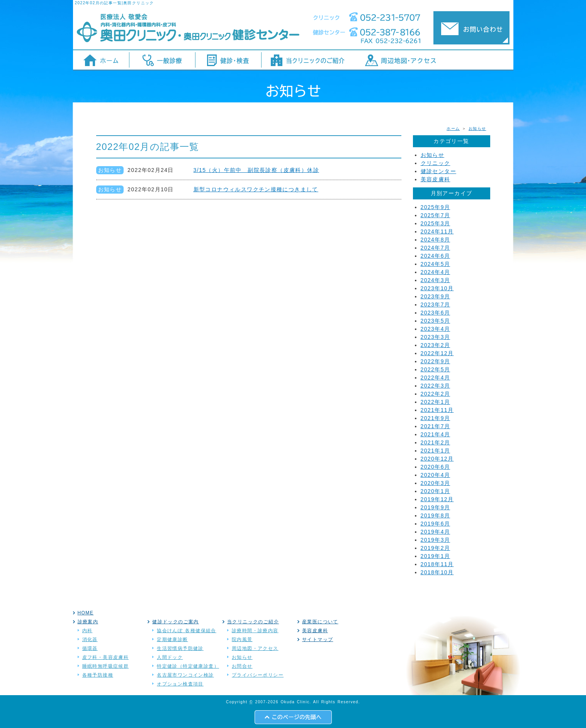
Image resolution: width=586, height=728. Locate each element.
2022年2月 (436, 394)
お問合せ (242, 666)
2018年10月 (437, 572)
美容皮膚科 (436, 179)
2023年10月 (437, 288)
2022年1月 (436, 402)
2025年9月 (436, 207)
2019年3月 (436, 540)
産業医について (320, 622)
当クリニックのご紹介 (253, 622)
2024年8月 (436, 240)
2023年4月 (436, 329)
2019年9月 (436, 507)
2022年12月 (437, 353)
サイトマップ (318, 640)
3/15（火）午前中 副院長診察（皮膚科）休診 (256, 170)
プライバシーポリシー (258, 675)
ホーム (453, 128)
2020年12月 (437, 459)
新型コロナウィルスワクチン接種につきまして (256, 189)
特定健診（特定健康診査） (188, 666)
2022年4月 (436, 378)
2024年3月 (436, 280)
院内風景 (242, 640)
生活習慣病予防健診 (180, 648)
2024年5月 (436, 264)
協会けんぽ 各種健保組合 (187, 631)
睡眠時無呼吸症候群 (106, 666)
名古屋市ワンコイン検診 (185, 675)
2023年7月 (436, 304)
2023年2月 (436, 345)
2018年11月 (437, 564)
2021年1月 (436, 451)
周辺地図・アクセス (255, 648)
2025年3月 (436, 223)
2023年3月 (436, 337)
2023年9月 (436, 296)
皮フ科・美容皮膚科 (106, 657)
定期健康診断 (172, 640)
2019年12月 (437, 499)
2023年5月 (436, 321)
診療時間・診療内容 (255, 631)
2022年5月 (436, 369)
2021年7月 (436, 426)
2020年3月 (436, 483)
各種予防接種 (98, 675)
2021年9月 (436, 418)
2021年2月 (436, 442)
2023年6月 (436, 313)
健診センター (438, 171)
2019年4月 (436, 532)
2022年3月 (436, 386)
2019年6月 (436, 524)
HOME (86, 613)
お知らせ (477, 128)
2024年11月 (437, 231)
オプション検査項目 (180, 684)
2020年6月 (436, 467)
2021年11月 (437, 410)
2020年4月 (436, 475)
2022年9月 (436, 361)
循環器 (90, 648)
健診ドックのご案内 (176, 622)
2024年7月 (436, 248)
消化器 (90, 640)
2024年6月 (436, 256)
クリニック (436, 163)
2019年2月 (436, 548)
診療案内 (88, 622)
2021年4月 (436, 434)
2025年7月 (436, 215)
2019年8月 (436, 515)
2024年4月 (436, 272)
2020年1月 (436, 491)
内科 (87, 631)
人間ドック (170, 657)
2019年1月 (436, 556)
